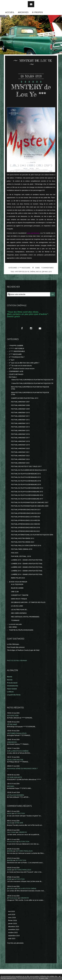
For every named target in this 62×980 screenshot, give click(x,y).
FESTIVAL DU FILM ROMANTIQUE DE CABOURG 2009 (30, 506)
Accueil (10, 12)
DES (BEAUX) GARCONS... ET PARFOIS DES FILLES (28, 602)
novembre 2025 (14, 929)
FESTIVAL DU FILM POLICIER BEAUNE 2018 (26, 481)
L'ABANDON (12, 742)
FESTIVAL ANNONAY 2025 (20, 463)
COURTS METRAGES (16, 374)
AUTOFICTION (13, 716)
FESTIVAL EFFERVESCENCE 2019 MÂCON (25, 517)
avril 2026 (12, 914)
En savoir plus (43, 978)
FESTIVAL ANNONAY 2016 (20, 434)
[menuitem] (10, 12)
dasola (9, 823)
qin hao (45, 272)
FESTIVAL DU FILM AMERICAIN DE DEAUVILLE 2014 (29, 470)
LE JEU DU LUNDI (17, 606)
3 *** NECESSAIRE (24, 268)
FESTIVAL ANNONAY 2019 (20, 445)
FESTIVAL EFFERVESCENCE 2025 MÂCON (25, 524)
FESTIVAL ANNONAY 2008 (20, 405)
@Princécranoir (12, 898)
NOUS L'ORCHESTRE (15, 760)
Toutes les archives (15, 943)
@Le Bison (11, 889)
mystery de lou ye (22, 272)
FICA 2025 (15, 553)
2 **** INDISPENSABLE (17, 351)
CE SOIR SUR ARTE (14, 777)
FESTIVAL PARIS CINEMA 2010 (22, 549)
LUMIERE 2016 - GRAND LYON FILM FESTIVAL (27, 564)
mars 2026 (12, 918)
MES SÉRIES (13, 627)
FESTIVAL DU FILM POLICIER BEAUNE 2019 (26, 484)
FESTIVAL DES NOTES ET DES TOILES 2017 (26, 466)
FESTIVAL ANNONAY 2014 (20, 427)
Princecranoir (12, 842)
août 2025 (12, 939)
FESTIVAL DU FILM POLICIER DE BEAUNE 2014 (27, 488)
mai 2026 (11, 911)
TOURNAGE (15, 620)
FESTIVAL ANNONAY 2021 (20, 452)
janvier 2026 (12, 923)
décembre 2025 (14, 927)
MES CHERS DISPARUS (19, 613)
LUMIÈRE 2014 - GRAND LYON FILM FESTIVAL (27, 574)
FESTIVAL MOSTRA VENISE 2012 (23, 538)
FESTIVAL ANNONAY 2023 (20, 456)
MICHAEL (11, 786)
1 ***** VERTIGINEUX (16, 348)
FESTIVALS (13, 377)
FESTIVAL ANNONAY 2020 (20, 448)
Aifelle (9, 870)
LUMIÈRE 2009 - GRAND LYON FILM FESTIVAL (27, 567)
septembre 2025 (14, 936)
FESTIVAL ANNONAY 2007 (20, 402)
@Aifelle (10, 851)
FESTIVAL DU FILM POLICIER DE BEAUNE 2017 (27, 499)
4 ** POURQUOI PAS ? (17, 357)
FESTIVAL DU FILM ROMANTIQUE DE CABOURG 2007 (30, 502)
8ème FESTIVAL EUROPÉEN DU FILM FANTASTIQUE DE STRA (30, 388)
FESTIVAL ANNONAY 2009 (20, 409)
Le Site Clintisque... (13, 644)
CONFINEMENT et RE (16, 371)
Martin (9, 813)
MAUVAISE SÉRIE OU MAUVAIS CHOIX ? (22, 768)
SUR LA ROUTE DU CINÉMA (18, 751)
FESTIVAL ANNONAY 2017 (20, 438)
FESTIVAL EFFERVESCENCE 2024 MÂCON (25, 520)
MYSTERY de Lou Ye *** (31, 91)
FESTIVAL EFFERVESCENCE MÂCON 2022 (25, 531)
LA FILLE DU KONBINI (15, 795)
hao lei (38, 272)
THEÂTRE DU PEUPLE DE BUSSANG (21, 630)
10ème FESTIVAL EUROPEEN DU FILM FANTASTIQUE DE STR (32, 380)
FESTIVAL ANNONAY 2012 (20, 420)
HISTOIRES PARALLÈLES (17, 733)
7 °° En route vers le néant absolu (20, 366)
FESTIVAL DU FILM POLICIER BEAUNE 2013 (26, 477)
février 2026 (12, 920)
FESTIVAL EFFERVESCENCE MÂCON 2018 (25, 528)
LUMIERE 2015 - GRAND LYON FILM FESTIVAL (27, 560)
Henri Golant (12, 689)
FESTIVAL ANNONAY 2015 (20, 431)
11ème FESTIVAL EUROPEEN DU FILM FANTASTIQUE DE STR (32, 383)
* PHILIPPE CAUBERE (16, 346)
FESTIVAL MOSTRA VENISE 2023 (23, 542)
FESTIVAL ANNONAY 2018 (20, 441)
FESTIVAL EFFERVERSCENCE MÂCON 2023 (26, 513)
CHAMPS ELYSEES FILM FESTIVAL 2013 (25, 398)
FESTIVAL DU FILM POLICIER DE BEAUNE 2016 (27, 495)
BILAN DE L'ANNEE (17, 588)
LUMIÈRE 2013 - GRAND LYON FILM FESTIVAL (27, 571)
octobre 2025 (13, 933)
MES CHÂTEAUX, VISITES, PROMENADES (25, 617)
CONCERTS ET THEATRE (20, 595)
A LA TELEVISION (17, 584)
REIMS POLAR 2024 (18, 578)
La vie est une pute (15, 624)
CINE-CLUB (15, 592)
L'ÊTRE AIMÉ (12, 724)
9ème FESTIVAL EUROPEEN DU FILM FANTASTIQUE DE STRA (30, 393)
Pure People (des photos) (16, 647)
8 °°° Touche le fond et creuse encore (22, 369)
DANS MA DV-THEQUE (19, 599)
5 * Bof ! (12, 360)
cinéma (32, 272)
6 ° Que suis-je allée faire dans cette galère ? (24, 363)
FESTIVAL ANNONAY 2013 (20, 423)
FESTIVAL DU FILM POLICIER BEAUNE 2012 (26, 474)
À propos (38, 12)
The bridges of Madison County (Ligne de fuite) (23, 650)
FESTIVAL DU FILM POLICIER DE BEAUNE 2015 (27, 492)
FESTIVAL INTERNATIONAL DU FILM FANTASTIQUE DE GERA (32, 535)
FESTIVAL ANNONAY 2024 (20, 459)
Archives (23, 12)
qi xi (50, 272)
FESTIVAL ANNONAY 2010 (20, 413)
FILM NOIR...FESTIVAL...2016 (21, 556)
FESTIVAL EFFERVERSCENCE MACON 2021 (26, 510)
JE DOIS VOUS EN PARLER (18, 582)
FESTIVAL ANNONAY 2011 (20, 416)
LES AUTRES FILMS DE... (19, 610)
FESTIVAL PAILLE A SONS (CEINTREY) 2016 (26, 546)
